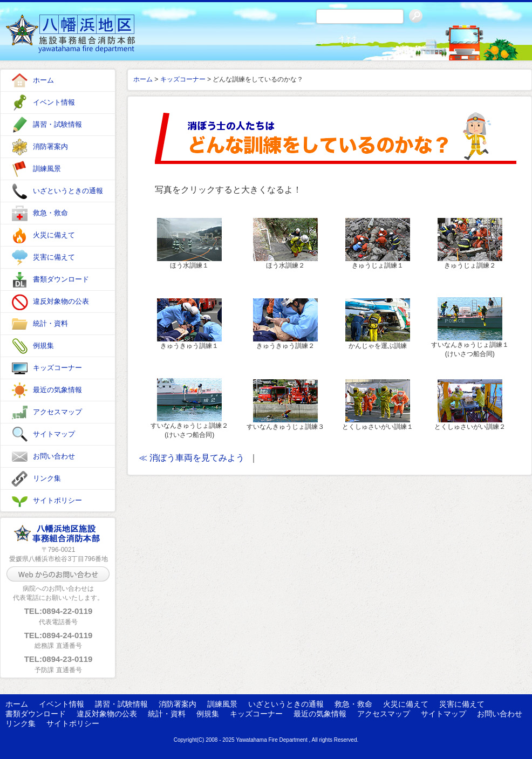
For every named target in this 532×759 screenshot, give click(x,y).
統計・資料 (50, 323)
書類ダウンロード (61, 279)
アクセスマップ (57, 412)
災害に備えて (54, 257)
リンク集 (47, 478)
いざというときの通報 (68, 191)
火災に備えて (54, 235)
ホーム (43, 80)
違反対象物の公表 (61, 301)
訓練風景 (47, 169)
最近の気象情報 (57, 390)
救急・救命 (50, 213)
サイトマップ (54, 434)
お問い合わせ (54, 456)
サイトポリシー (57, 500)
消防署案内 (50, 146)
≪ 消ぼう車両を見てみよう (192, 458)
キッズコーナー (57, 368)
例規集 (43, 346)
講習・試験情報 (57, 124)
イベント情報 (54, 102)
